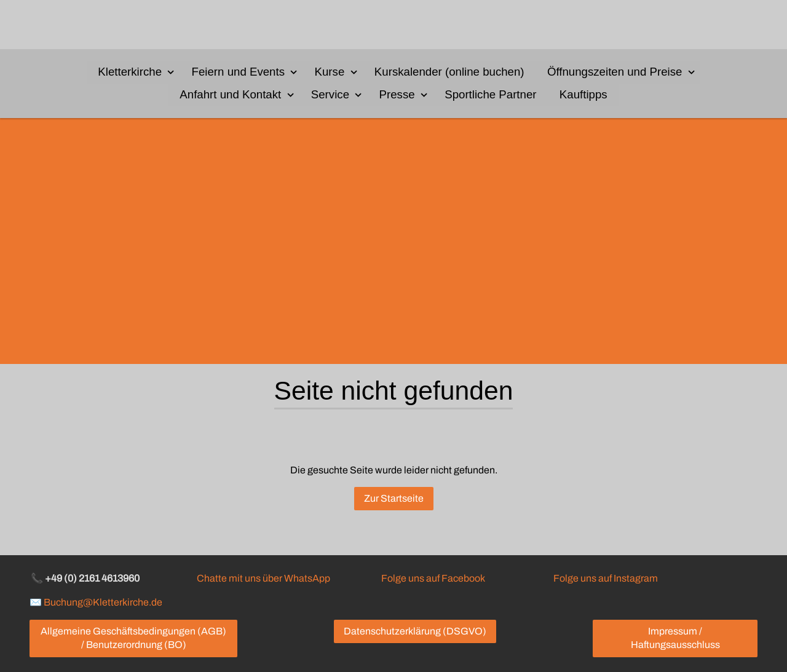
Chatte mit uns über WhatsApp (263, 578)
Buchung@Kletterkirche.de (103, 602)
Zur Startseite (394, 499)
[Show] (171, 71)
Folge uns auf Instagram (606, 578)
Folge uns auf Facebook (433, 578)
